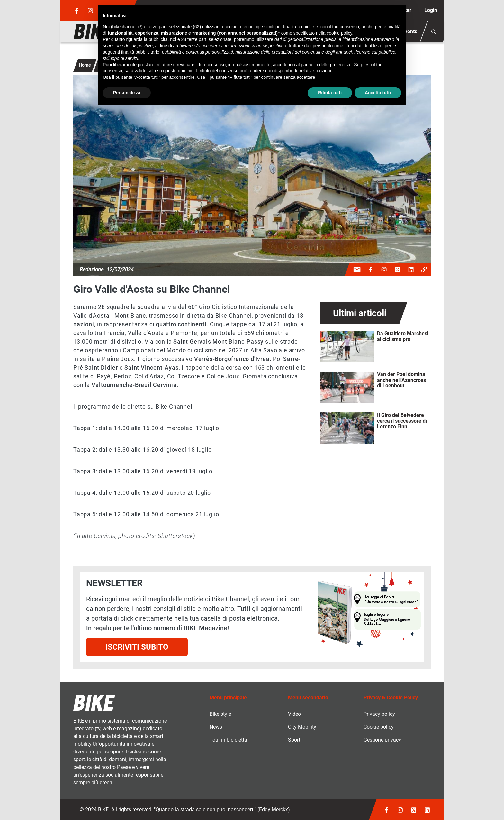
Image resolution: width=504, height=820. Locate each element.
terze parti (197, 39)
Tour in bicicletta (228, 740)
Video (294, 714)
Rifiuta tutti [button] (330, 93)
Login (431, 10)
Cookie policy (379, 727)
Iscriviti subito (137, 647)
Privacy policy (379, 714)
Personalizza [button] (127, 93)
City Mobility (302, 727)
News (216, 727)
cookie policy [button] (339, 33)
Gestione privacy (382, 740)
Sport (294, 740)
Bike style (220, 714)
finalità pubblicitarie (140, 52)
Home (85, 65)
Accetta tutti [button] (378, 93)
